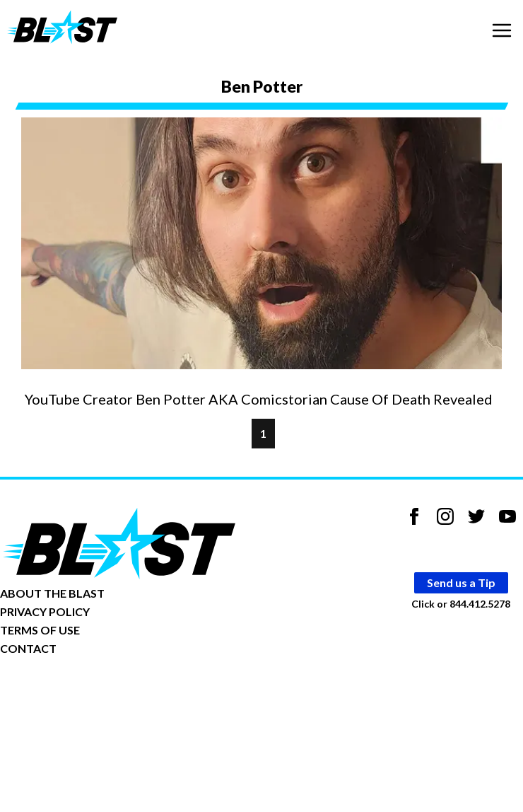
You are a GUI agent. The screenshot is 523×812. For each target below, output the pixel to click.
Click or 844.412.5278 (461, 604)
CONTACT (28, 648)
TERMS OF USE (40, 630)
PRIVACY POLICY (45, 611)
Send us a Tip (461, 582)
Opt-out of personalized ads (68, 692)
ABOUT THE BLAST (52, 593)
